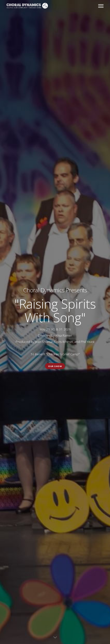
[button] (101, 6)
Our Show (55, 366)
